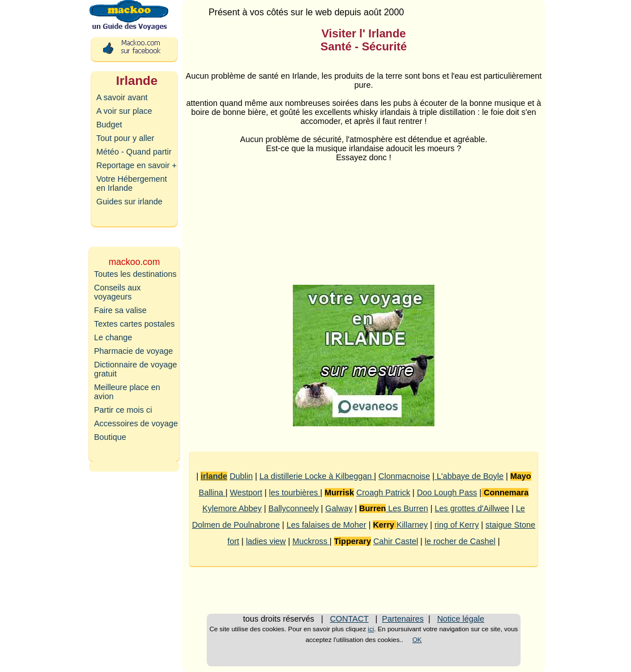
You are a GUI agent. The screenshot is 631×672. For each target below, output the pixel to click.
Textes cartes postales (134, 324)
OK (417, 640)
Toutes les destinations (135, 274)
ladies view (266, 541)
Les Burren (407, 508)
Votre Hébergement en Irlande (132, 183)
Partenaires (403, 619)
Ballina (212, 493)
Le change (113, 337)
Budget (109, 125)
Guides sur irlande (129, 202)
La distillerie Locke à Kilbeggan (317, 476)
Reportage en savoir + (137, 165)
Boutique (110, 437)
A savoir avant (122, 97)
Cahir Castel (396, 541)
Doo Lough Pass (447, 493)
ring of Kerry (457, 525)
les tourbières (295, 493)
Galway (339, 508)
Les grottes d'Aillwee (472, 508)
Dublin (241, 476)
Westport (246, 493)
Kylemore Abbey (232, 508)
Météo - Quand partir (134, 152)
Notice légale (461, 619)
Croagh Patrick (383, 493)
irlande (214, 476)
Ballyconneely (294, 508)
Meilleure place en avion (127, 392)
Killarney (412, 525)
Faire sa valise (120, 310)
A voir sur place (124, 111)
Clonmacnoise (404, 476)
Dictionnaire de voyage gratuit (135, 369)
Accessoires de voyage (136, 423)
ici (371, 629)
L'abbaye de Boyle (469, 476)
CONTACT (349, 619)
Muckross (311, 541)
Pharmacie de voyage (133, 351)
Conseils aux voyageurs (117, 292)
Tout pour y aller (125, 138)
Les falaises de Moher (327, 525)
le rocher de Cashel (460, 541)
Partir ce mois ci (123, 410)
